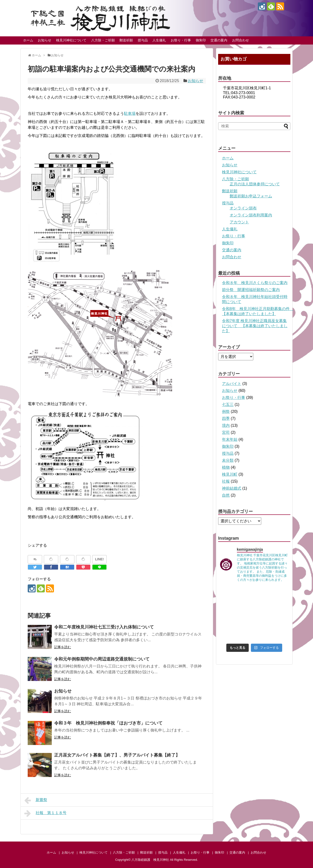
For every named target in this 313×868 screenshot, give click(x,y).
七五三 (228, 405)
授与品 (143, 40)
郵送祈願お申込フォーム (251, 196)
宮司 (226, 432)
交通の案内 (219, 40)
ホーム (28, 40)
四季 (226, 418)
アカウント (239, 222)
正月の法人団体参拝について (255, 184)
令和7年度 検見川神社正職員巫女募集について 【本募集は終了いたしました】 (255, 326)
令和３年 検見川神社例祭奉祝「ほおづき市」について (108, 723)
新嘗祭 (36, 800)
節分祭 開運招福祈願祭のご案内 (251, 290)
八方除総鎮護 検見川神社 (150, 860)
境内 (226, 425)
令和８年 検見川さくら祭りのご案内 (255, 283)
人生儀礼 (159, 40)
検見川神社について (71, 40)
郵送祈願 (126, 40)
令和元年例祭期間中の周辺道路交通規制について (102, 659)
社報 (226, 481)
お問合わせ (241, 40)
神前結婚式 (232, 488)
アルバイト (232, 384)
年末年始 (230, 439)
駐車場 (130, 113)
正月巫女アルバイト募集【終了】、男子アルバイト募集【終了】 (117, 755)
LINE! (100, 559)
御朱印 (201, 40)
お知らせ (45, 40)
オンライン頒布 (243, 208)
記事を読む (63, 647)
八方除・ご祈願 (103, 40)
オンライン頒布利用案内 (251, 215)
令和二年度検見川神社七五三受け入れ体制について (104, 627)
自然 (226, 495)
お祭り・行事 (181, 40)
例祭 (226, 411)
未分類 (228, 460)
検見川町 (230, 474)
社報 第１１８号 (45, 813)
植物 (226, 467)
